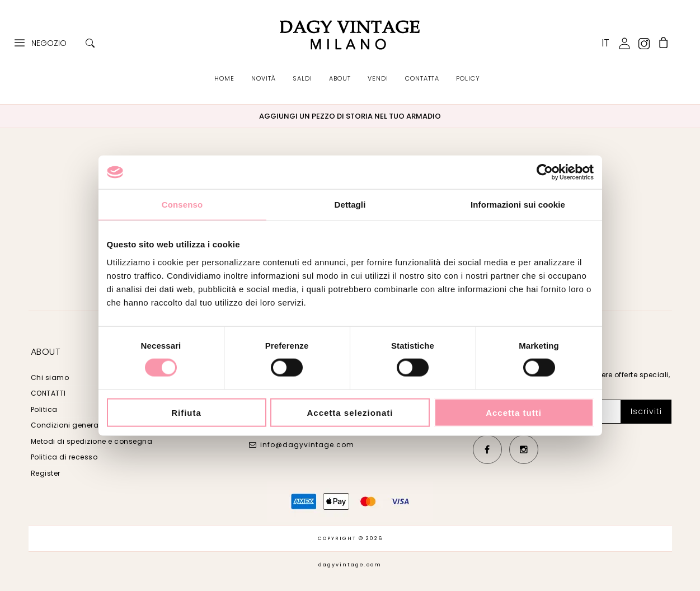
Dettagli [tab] (350, 205)
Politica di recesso (64, 457)
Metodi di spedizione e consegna (92, 441)
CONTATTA (422, 78)
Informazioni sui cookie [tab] (518, 205)
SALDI (302, 78)
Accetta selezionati (350, 412)
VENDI (378, 78)
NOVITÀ (264, 78)
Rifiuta (186, 412)
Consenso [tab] (182, 205)
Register (46, 473)
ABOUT (340, 78)
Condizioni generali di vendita (86, 425)
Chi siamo (50, 377)
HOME (224, 78)
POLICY (468, 78)
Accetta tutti (514, 412)
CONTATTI (48, 393)
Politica (44, 409)
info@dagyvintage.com (307, 445)
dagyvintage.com (350, 565)
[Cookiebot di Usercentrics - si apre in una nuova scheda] (545, 172)
